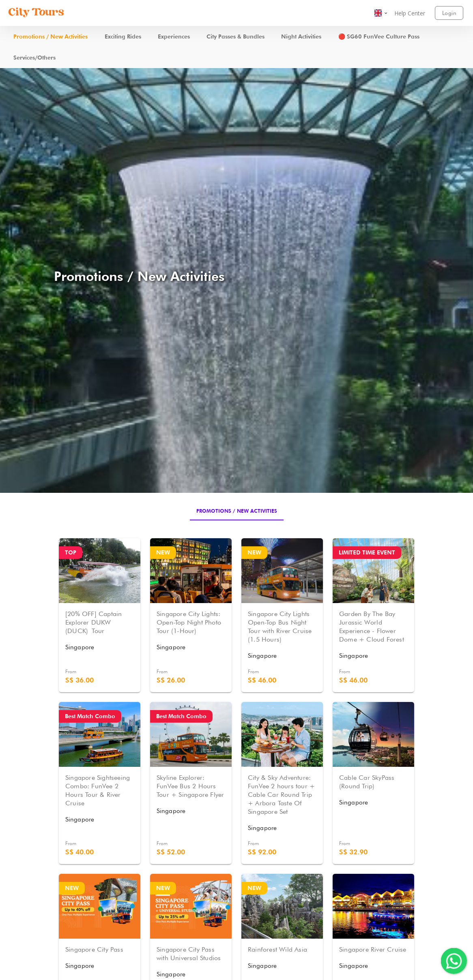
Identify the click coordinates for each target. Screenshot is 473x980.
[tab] (237, 511)
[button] (381, 13)
